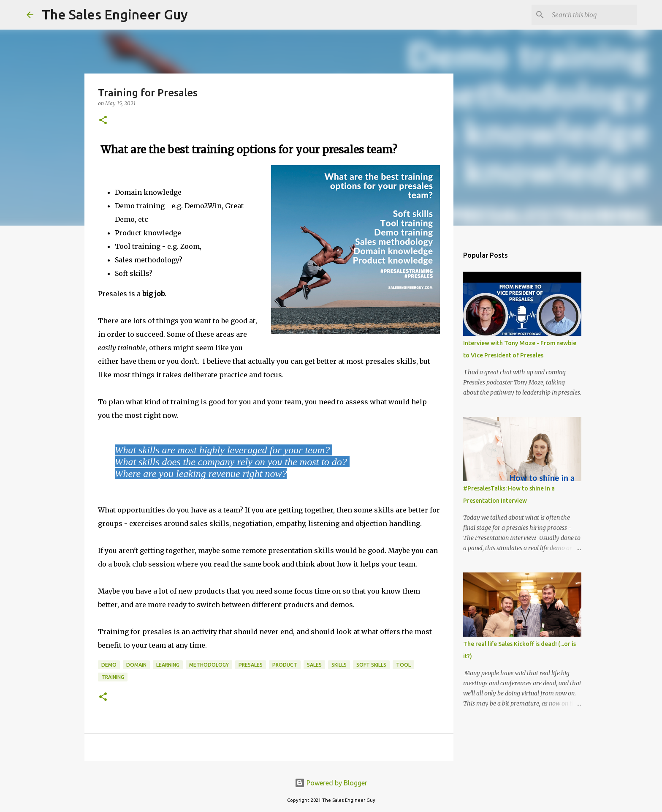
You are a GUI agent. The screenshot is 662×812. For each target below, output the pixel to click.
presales (251, 665)
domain (136, 665)
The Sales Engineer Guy (115, 14)
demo (109, 665)
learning (168, 665)
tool (403, 665)
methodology (209, 665)
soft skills (371, 665)
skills (339, 665)
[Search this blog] (593, 15)
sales (314, 665)
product (285, 665)
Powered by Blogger (331, 783)
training (113, 677)
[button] (103, 121)
